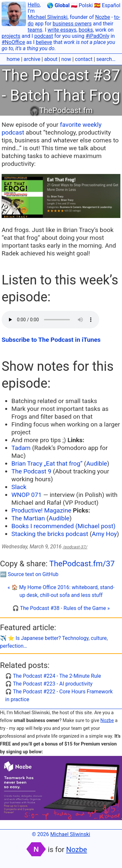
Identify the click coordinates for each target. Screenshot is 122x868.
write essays (62, 30)
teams (35, 30)
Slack (19, 487)
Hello (34, 5)
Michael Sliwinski (47, 17)
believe (44, 42)
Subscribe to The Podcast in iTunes (51, 340)
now (66, 59)
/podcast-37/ (75, 547)
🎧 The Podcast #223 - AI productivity (49, 684)
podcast (44, 36)
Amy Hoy (104, 534)
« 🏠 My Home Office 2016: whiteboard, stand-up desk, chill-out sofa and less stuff (61, 591)
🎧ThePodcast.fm (61, 110)
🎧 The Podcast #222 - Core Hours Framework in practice (59, 695)
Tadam (21, 448)
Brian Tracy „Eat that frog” (47, 463)
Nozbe (102, 17)
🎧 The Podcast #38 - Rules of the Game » (61, 608)
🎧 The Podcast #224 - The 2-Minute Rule (53, 676)
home (13, 59)
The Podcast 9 (31, 471)
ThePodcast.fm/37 (82, 564)
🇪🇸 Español (107, 5)
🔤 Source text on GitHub (29, 574)
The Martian (28, 518)
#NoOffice (13, 42)
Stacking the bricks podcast (51, 534)
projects (11, 36)
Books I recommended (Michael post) (63, 526)
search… (106, 59)
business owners (72, 24)
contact (84, 59)
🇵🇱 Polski (82, 5)
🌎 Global (58, 5)
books (86, 30)
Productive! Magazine (41, 510)
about (51, 59)
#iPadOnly (97, 36)
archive (32, 59)
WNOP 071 (27, 495)
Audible (97, 463)
